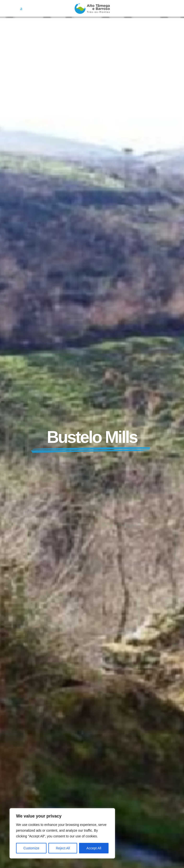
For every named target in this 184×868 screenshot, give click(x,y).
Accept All (94, 848)
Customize (31, 848)
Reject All (63, 848)
